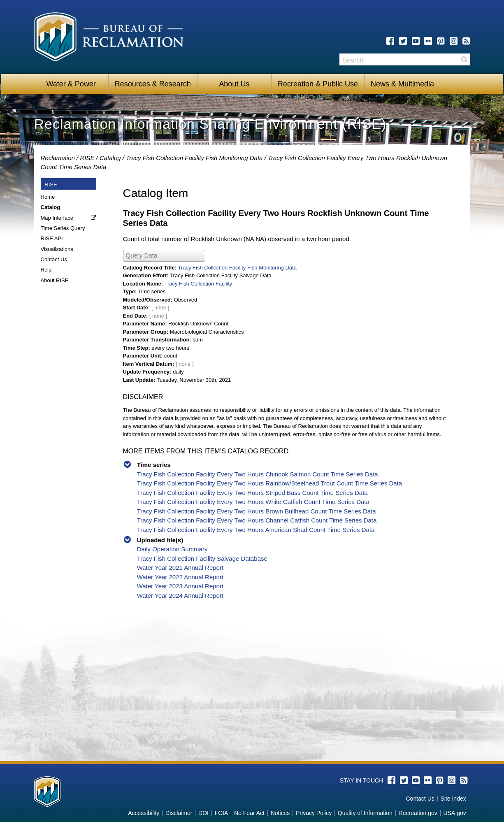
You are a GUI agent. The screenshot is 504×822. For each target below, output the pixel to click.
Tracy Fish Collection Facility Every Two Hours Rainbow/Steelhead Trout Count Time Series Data (269, 483)
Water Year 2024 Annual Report (180, 596)
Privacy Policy (314, 813)
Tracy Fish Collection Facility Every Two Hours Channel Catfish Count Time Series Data (257, 520)
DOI (203, 813)
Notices (280, 813)
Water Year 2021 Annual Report (180, 568)
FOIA (222, 813)
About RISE (55, 280)
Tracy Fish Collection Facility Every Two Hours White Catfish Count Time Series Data (253, 502)
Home (48, 197)
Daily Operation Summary (172, 549)
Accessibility (144, 813)
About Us (234, 84)
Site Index (453, 799)
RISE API (52, 238)
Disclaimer (179, 813)
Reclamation (58, 158)
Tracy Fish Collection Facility (198, 284)
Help (46, 270)
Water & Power (71, 84)
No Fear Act (249, 813)
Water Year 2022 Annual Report (180, 577)
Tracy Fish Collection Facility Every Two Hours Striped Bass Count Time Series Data (252, 493)
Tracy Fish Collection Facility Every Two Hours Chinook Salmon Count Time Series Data (258, 474)
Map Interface (57, 218)
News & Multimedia (402, 84)
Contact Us (54, 259)
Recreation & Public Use (318, 84)
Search (464, 59)
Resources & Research (153, 84)
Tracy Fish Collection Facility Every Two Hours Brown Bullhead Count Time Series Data (257, 511)
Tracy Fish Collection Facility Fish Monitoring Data (194, 158)
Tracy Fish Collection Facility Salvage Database (202, 558)
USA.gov (454, 813)
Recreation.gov (418, 813)
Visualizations (57, 249)
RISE (87, 158)
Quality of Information (365, 813)
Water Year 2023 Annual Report (180, 586)
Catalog (110, 158)
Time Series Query (63, 228)
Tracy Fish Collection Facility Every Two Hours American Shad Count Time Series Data (256, 530)
